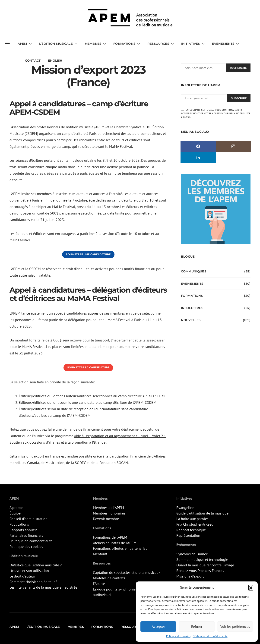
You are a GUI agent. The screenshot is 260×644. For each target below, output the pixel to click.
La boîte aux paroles (192, 519)
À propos (16, 508)
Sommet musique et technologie (202, 559)
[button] (251, 587)
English (55, 60)
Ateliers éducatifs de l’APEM (115, 543)
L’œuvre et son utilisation (29, 571)
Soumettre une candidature (88, 254)
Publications (19, 524)
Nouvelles (191, 320)
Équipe (15, 513)
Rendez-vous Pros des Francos (200, 571)
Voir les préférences (235, 627)
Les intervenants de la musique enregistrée (43, 587)
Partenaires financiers (26, 535)
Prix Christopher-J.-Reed (195, 524)
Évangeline (185, 508)
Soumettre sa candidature (88, 367)
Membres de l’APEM (108, 508)
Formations (124, 44)
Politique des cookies (178, 636)
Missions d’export (190, 576)
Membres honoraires (109, 513)
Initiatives (191, 44)
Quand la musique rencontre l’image (205, 565)
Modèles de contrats (109, 578)
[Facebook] (198, 146)
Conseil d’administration (29, 519)
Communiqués (194, 271)
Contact (33, 60)
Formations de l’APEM (110, 537)
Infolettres (192, 308)
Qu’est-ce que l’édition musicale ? (36, 565)
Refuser (197, 627)
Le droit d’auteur (22, 576)
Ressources (158, 44)
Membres (93, 44)
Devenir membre (106, 519)
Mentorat (100, 554)
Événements (223, 44)
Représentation (188, 535)
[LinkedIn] (198, 158)
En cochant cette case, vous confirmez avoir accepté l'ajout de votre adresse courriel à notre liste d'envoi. (216, 113)
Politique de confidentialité (31, 541)
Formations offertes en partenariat (120, 548)
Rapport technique (191, 530)
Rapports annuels (24, 530)
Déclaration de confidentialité (210, 636)
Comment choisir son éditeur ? (33, 582)
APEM (22, 44)
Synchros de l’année (192, 554)
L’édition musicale (56, 44)
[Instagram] (233, 146)
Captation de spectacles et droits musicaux (127, 572)
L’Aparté (99, 584)
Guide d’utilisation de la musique (202, 513)
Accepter (158, 627)
